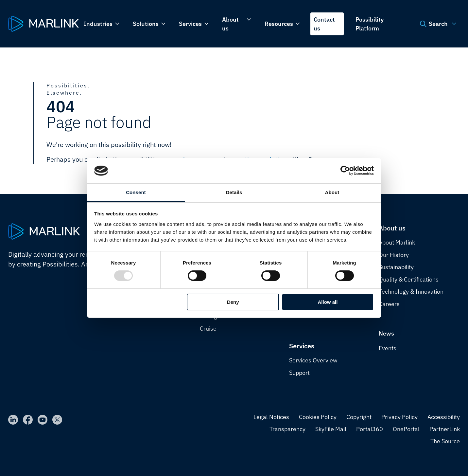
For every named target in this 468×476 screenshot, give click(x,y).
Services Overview (313, 360)
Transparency (287, 429)
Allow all (328, 302)
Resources (282, 24)
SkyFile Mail (331, 429)
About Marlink (397, 242)
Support (299, 373)
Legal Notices (271, 417)
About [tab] (332, 192)
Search (437, 24)
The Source (445, 441)
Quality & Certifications (409, 279)
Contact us (324, 24)
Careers (389, 304)
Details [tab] (234, 192)
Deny (233, 302)
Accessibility (444, 417)
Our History (394, 255)
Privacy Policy (399, 417)
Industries (101, 24)
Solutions (148, 24)
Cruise (208, 329)
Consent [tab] (136, 192)
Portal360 (370, 429)
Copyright (359, 417)
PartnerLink (445, 429)
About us (236, 24)
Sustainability (396, 267)
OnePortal (406, 429)
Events (388, 348)
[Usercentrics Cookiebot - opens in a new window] (345, 171)
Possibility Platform (370, 24)
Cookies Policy (318, 417)
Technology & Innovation (411, 292)
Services (193, 24)
